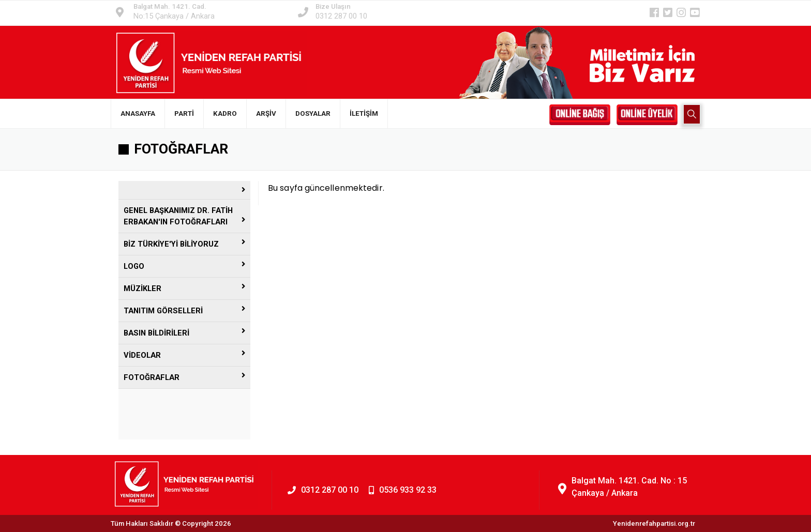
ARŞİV (266, 113)
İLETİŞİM (364, 113)
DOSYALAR (313, 113)
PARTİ (184, 113)
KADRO (225, 113)
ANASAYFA (138, 113)
